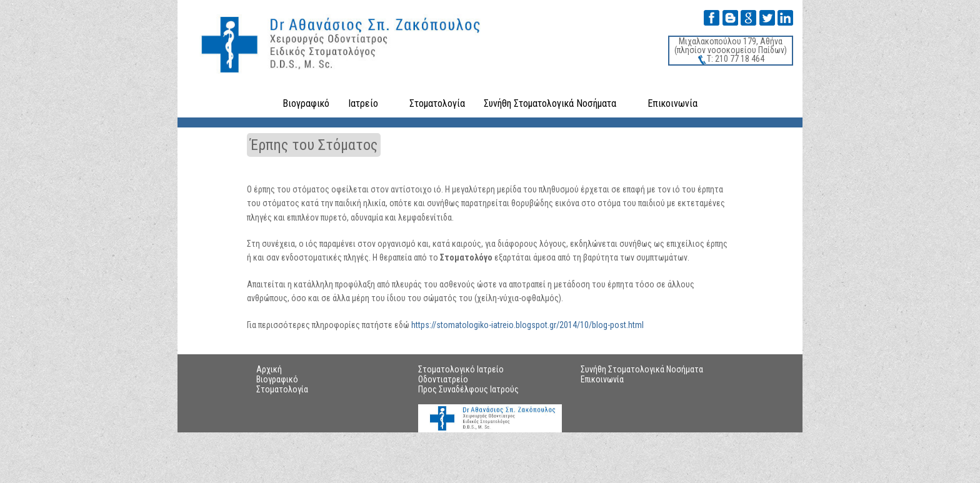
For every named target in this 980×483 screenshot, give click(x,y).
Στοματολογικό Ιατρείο (461, 369)
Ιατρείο (363, 103)
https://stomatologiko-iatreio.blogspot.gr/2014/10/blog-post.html (527, 325)
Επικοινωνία (672, 103)
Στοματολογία (437, 103)
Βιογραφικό (306, 103)
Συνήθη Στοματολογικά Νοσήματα (550, 103)
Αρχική (269, 369)
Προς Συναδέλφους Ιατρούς (468, 389)
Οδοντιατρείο (443, 379)
